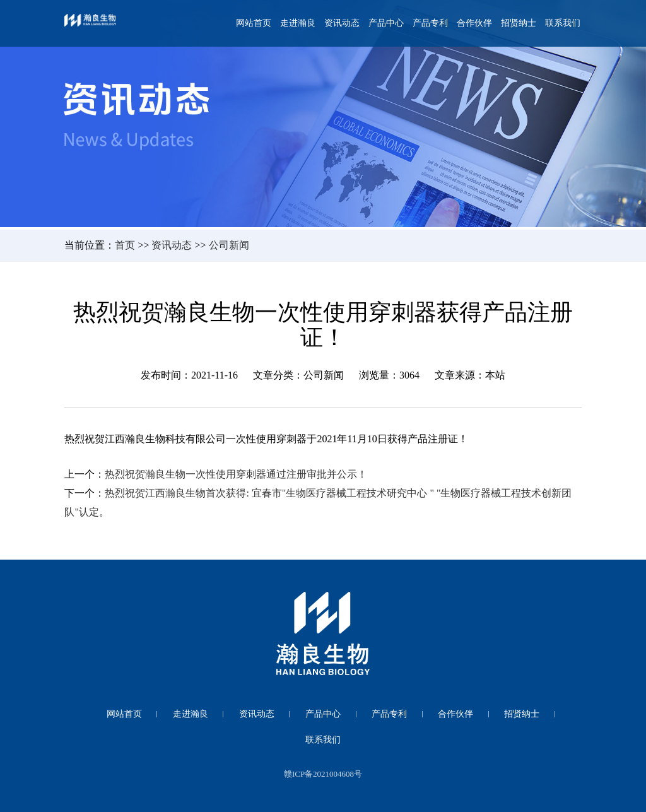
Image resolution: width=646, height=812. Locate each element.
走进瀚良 (298, 23)
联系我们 (563, 23)
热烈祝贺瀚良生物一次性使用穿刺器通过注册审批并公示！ (236, 474)
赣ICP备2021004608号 (323, 774)
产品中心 (386, 23)
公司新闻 (229, 245)
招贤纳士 (519, 23)
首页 (125, 245)
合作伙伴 (474, 23)
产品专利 (430, 23)
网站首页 (254, 23)
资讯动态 (342, 23)
